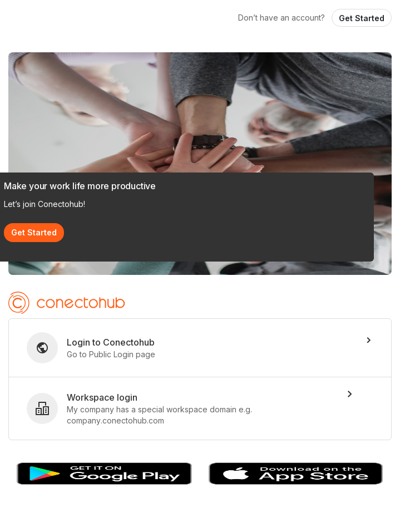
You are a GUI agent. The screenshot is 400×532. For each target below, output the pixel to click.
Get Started (362, 18)
